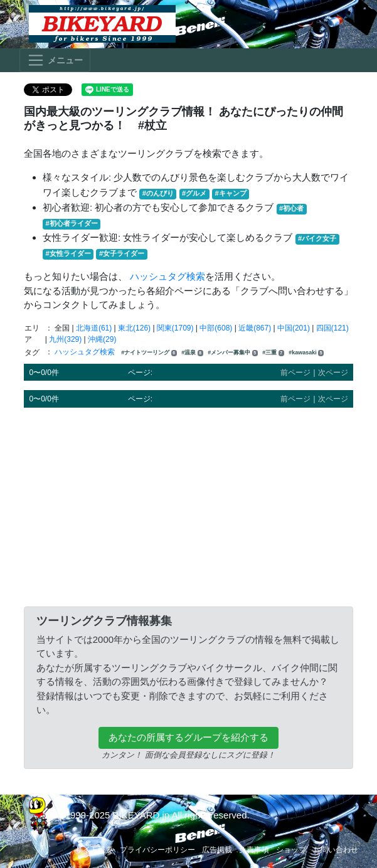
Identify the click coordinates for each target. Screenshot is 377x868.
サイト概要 (94, 850)
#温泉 (192, 353)
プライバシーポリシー (157, 850)
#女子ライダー (122, 253)
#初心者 (291, 208)
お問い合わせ (336, 850)
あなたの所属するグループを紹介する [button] (188, 737)
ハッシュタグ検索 (167, 276)
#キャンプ (231, 193)
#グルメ (194, 193)
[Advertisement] (188, 505)
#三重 (273, 353)
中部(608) (216, 328)
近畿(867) (255, 328)
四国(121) (332, 328)
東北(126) (134, 328)
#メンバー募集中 (233, 353)
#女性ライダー (68, 253)
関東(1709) (175, 328)
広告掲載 (217, 850)
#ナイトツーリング (149, 353)
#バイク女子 (317, 238)
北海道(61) (94, 328)
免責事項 (254, 850)
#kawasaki (306, 353)
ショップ (291, 850)
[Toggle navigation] (55, 60)
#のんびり (158, 193)
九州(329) (65, 339)
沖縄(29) (102, 339)
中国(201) (294, 328)
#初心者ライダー (72, 223)
